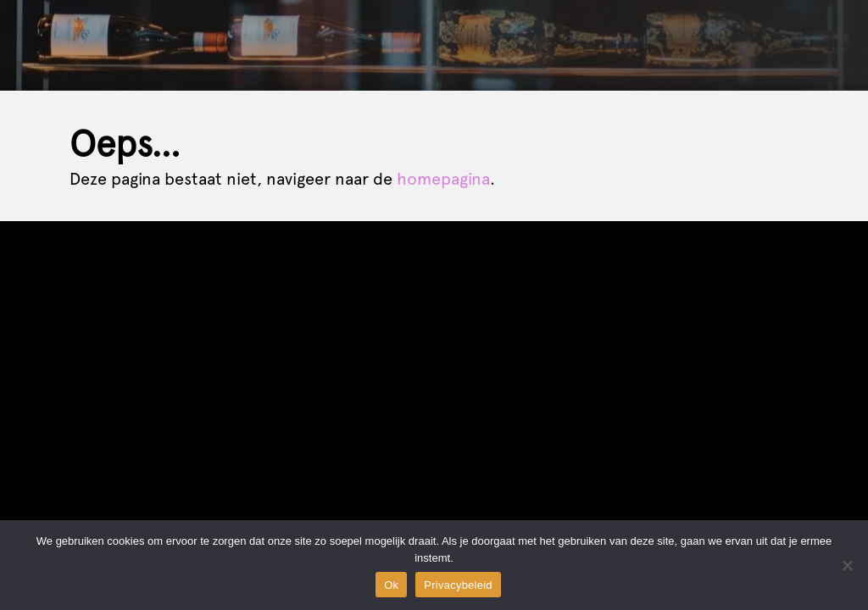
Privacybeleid (458, 585)
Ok (391, 585)
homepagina (443, 179)
